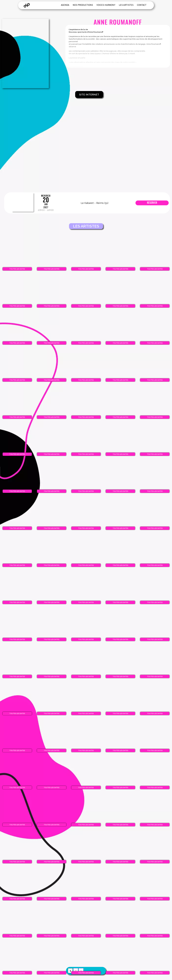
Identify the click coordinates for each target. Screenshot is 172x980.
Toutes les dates (17, 269)
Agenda (65, 5)
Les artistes (126, 5)
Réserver (152, 203)
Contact (142, 5)
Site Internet (89, 94)
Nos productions (83, 5)
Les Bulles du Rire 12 (23, 203)
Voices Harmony (106, 5)
